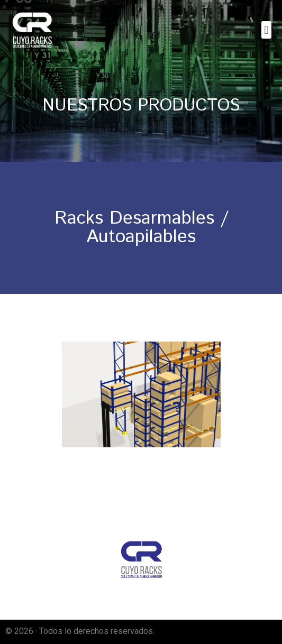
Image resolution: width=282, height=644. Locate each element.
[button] (266, 30)
